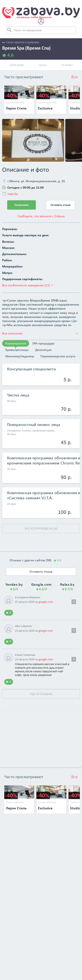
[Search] (41, 30)
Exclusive (45, 108)
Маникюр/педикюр (20, 356)
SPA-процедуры (43, 343)
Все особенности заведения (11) (28, 285)
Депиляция (43, 350)
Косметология (16, 343)
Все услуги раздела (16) (41, 528)
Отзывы (67, 65)
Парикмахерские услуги (58, 356)
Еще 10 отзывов (41, 694)
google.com (46, 602)
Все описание (40, 333)
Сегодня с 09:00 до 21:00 (25, 187)
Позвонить (22, 205)
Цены (43, 65)
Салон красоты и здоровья (21, 42)
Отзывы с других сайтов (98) (35, 560)
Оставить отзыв (60, 205)
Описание (17, 65)
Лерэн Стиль (16, 108)
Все (75, 77)
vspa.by (13, 194)
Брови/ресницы (17, 350)
